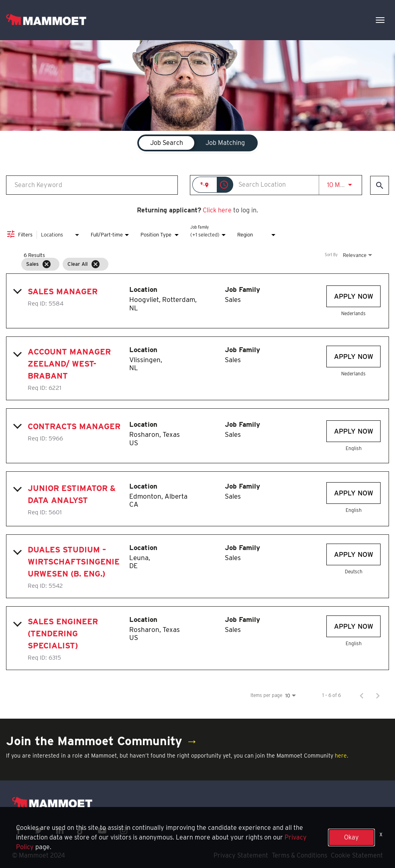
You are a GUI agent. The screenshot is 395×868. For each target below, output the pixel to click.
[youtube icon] (102, 830)
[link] (197, 301)
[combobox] (92, 185)
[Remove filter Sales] (47, 264)
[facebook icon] (18, 830)
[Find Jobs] (380, 185)
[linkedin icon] (60, 830)
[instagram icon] (124, 830)
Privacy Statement (241, 855)
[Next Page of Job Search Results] (378, 695)
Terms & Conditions (299, 855)
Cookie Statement (357, 855)
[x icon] (81, 830)
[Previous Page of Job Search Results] (362, 695)
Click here (217, 210)
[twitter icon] (39, 830)
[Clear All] (96, 264)
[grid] (182, 264)
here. (341, 756)
